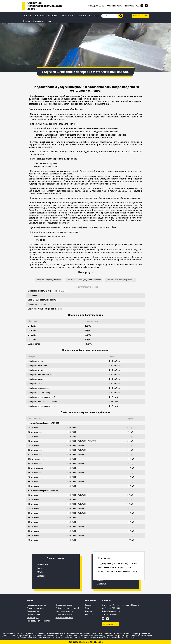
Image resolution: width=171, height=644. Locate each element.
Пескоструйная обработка (38, 621)
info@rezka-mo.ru (112, 611)
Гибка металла (33, 615)
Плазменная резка (64, 605)
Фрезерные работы (64, 615)
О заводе (81, 16)
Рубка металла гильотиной (67, 608)
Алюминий (43, 564)
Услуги (27, 16)
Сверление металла (64, 611)
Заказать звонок (140, 16)
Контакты (94, 16)
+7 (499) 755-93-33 (112, 608)
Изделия (53, 16)
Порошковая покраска (37, 605)
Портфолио (67, 16)
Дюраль (41, 576)
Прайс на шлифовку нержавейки (121, 280)
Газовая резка (33, 611)
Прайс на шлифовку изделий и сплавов (84, 280)
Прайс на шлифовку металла (48, 280)
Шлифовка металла (64, 618)
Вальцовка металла (36, 608)
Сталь (40, 572)
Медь (40, 568)
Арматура (101, 583)
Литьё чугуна (33, 618)
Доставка (39, 16)
